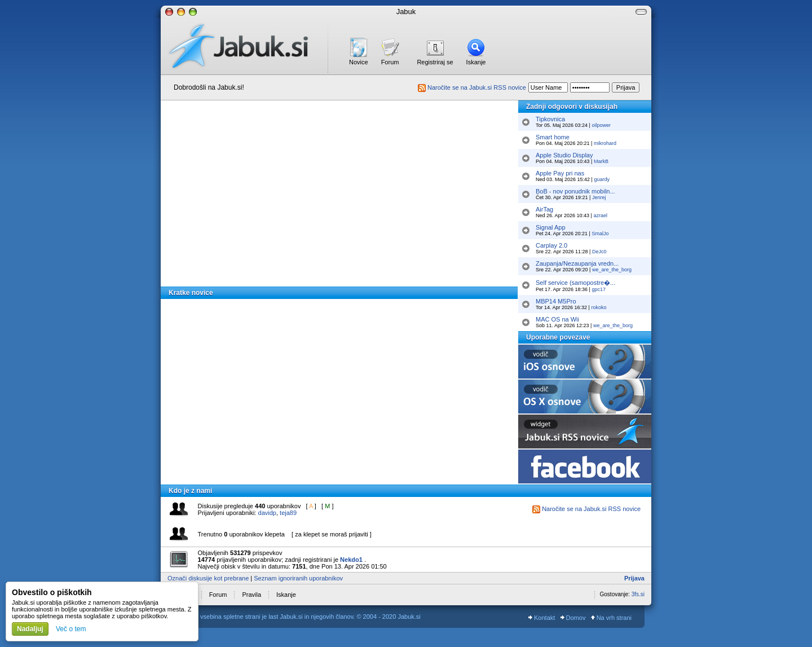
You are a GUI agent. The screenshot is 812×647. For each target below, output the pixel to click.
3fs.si (638, 594)
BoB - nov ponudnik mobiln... (575, 191)
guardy (602, 179)
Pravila (251, 595)
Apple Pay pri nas (560, 173)
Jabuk (406, 12)
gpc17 (599, 289)
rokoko (599, 307)
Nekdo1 (351, 560)
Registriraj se (435, 62)
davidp (267, 513)
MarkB (601, 161)
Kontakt (542, 618)
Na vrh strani (611, 618)
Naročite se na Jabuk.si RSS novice (472, 87)
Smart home (553, 137)
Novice (359, 62)
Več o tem (71, 629)
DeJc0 (599, 252)
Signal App (551, 227)
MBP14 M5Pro (556, 301)
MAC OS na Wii (557, 319)
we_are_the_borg (612, 270)
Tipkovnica (550, 119)
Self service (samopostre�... (575, 283)
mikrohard (605, 143)
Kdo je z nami (190, 491)
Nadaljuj (30, 629)
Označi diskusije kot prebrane (208, 578)
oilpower (601, 125)
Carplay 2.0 (551, 245)
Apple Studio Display (564, 155)
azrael (600, 215)
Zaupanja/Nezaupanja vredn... (577, 263)
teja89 (288, 513)
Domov (573, 618)
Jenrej (599, 197)
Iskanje (476, 62)
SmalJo (600, 234)
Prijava (634, 578)
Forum (390, 62)
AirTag (544, 209)
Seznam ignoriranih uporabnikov (298, 578)
